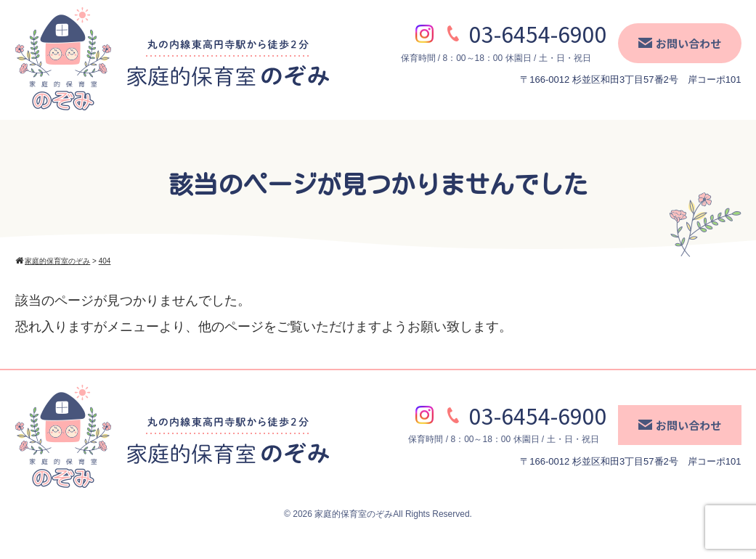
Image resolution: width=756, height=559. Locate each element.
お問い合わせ (680, 43)
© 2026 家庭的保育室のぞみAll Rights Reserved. (378, 514)
